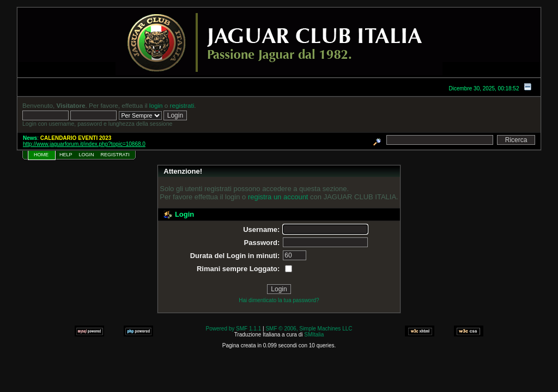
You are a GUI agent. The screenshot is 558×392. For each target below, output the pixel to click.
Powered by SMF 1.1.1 (234, 329)
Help (66, 155)
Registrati (115, 155)
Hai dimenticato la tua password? (279, 300)
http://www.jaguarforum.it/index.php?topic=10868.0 (84, 144)
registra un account (278, 197)
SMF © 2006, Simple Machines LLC (309, 329)
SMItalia (314, 335)
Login (87, 155)
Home (41, 155)
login (156, 105)
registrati (182, 105)
